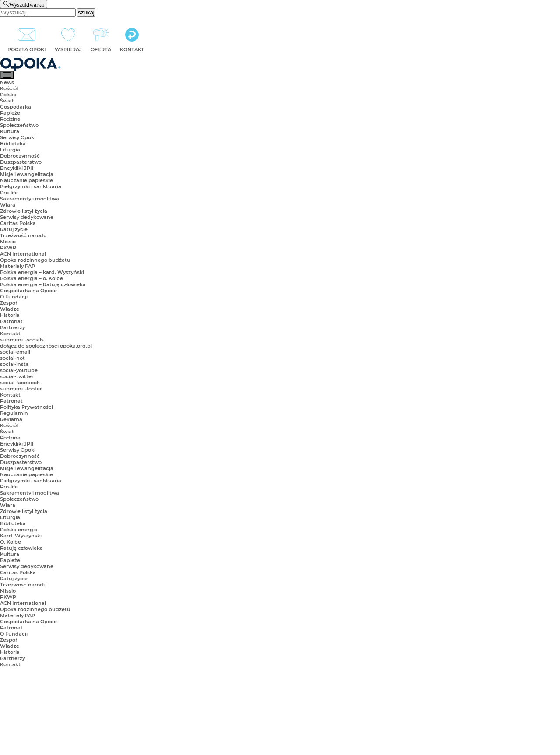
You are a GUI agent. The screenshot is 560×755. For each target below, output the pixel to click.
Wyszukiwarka (26, 4)
